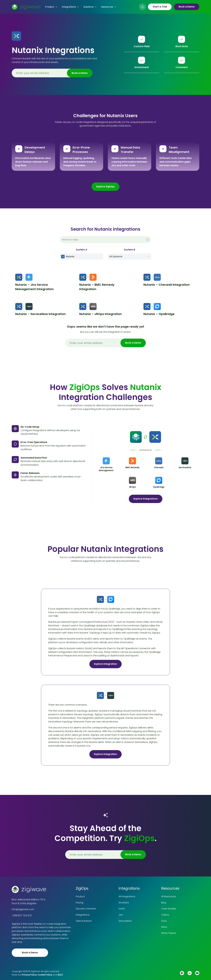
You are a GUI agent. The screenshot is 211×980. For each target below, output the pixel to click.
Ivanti (122, 909)
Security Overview (86, 909)
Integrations (83, 915)
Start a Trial (160, 7)
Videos (165, 915)
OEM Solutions (84, 921)
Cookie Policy (45, 975)
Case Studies (169, 909)
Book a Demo (187, 7)
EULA (60, 975)
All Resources (169, 896)
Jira (121, 915)
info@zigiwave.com (23, 909)
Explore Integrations (146, 499)
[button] (51, 7)
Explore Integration (105, 664)
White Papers (169, 933)
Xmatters (124, 903)
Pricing (79, 903)
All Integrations (127, 896)
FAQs (164, 921)
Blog (164, 903)
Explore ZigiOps (105, 186)
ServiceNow (125, 921)
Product (80, 896)
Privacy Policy (29, 975)
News (164, 927)
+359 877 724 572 (22, 915)
